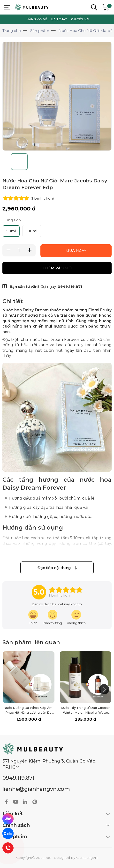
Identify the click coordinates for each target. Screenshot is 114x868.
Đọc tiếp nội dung (57, 568)
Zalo (8, 833)
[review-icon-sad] (76, 617)
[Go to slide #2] (38, 162)
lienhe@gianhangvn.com (36, 789)
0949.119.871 (70, 287)
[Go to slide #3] (57, 162)
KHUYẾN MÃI (80, 19)
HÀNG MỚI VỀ (37, 19)
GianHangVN (87, 858)
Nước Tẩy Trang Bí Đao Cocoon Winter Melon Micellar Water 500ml (86, 713)
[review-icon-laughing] (33, 617)
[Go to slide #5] (95, 162)
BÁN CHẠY (59, 19)
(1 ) (42, 198)
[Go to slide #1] (19, 162)
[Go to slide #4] (76, 162)
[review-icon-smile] (52, 617)
